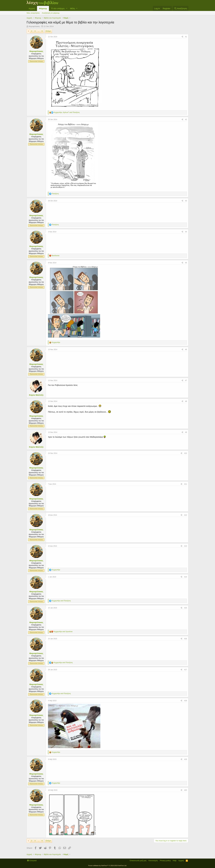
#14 (186, 577)
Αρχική (32, 8)
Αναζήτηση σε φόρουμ (51, 13)
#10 (186, 453)
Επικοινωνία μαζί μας (138, 861)
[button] (67, 8)
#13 (186, 546)
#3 (186, 201)
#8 (186, 401)
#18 (186, 701)
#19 (186, 759)
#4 (186, 232)
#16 (186, 639)
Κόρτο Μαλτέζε (36, 395)
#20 (186, 790)
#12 (186, 515)
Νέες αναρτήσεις (33, 13)
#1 (186, 37)
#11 (186, 484)
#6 (186, 350)
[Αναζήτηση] (181, 8)
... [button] (39, 31)
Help (175, 861)
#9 (186, 432)
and (61, 601)
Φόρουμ (43, 8)
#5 (186, 263)
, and (67, 112)
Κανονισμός (153, 861)
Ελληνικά (32, 861)
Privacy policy (165, 861)
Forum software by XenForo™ (108, 866)
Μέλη (72, 8)
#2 (186, 120)
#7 (186, 380)
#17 (186, 670)
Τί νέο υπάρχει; (58, 8)
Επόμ (48, 31)
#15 (186, 608)
